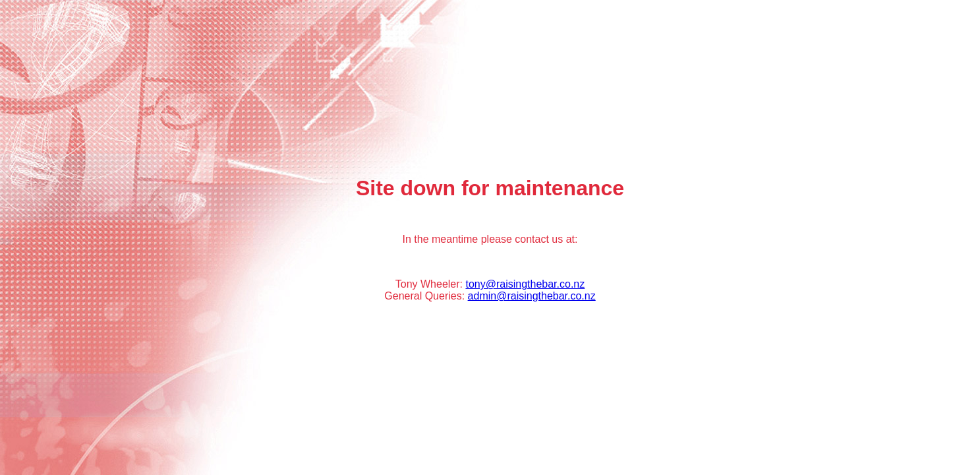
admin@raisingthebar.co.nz (532, 296)
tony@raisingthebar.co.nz (525, 284)
